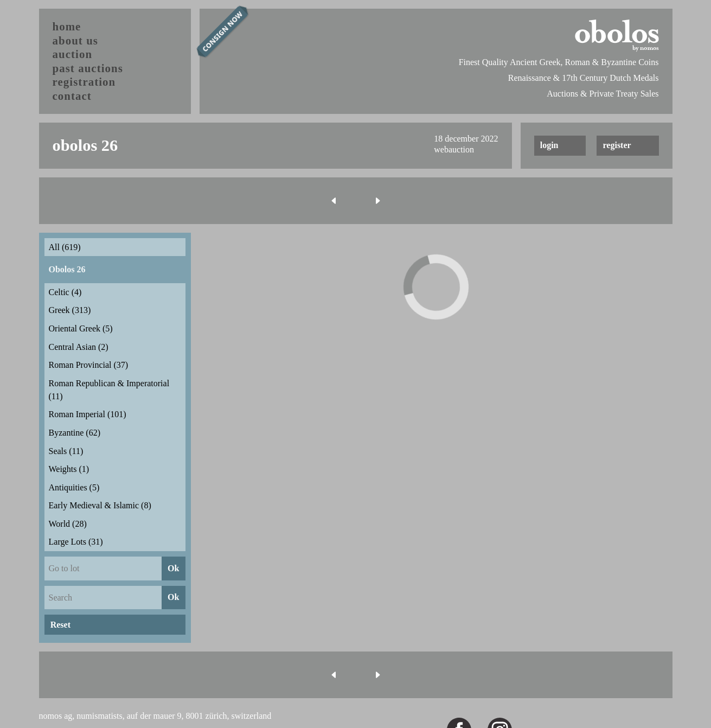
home (67, 26)
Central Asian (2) (79, 347)
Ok (173, 568)
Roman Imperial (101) (88, 414)
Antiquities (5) (74, 487)
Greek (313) (70, 310)
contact (72, 96)
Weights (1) (69, 469)
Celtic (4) (65, 292)
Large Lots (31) (76, 542)
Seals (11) (66, 451)
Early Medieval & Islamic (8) (100, 505)
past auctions (88, 68)
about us (76, 40)
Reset (60, 625)
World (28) (68, 524)
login (549, 145)
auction (73, 54)
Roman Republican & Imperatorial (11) (109, 390)
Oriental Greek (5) (81, 328)
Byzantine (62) (75, 433)
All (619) (65, 247)
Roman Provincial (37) (89, 365)
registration (84, 82)
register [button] (617, 145)
